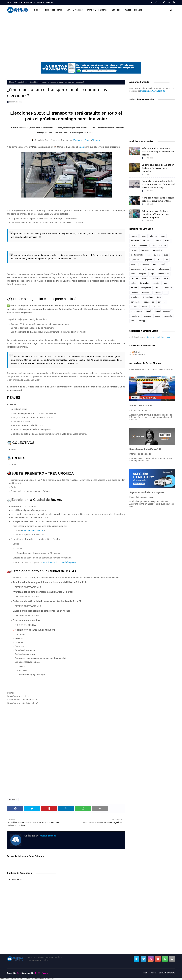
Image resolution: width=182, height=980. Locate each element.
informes (153, 236)
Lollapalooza (148, 297)
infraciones (155, 307)
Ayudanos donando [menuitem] (133, 10)
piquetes (149, 260)
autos (163, 236)
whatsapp (141, 321)
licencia (149, 311)
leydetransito (136, 260)
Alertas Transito (48, 836)
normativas (144, 264)
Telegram (97, 140)
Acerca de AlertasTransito (24, 2)
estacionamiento (137, 269)
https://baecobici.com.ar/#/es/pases (59, 562)
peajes (164, 264)
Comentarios (139, 355)
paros (133, 246)
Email (87, 140)
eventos (134, 250)
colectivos (135, 241)
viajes (152, 274)
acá (82, 147)
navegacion (135, 316)
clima (153, 246)
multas (134, 283)
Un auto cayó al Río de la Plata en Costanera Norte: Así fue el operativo (158, 168)
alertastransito (137, 255)
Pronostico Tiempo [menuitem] (54, 10)
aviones (157, 255)
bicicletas (152, 269)
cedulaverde (149, 302)
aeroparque (136, 302)
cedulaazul (147, 293)
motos (144, 278)
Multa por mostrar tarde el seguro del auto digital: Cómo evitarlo (158, 199)
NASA (159, 297)
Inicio (9, 2)
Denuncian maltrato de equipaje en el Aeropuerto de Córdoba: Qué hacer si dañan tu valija (158, 184)
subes (157, 316)
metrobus (156, 283)
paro (148, 255)
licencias (163, 246)
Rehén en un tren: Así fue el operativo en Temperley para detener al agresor (155, 214)
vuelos (134, 264)
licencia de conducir (163, 311)
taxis (166, 278)
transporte (28, 82)
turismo (159, 260)
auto (166, 283)
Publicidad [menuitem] (116, 10)
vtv (167, 260)
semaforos (135, 297)
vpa (132, 321)
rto (166, 293)
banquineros (155, 278)
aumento (169, 288)
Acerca (153, 973)
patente (158, 293)
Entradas (137, 352)
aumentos (143, 246)
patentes (134, 278)
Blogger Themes (41, 973)
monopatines (146, 288)
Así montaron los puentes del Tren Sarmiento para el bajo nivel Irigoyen (158, 152)
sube (166, 255)
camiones (135, 293)
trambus (158, 288)
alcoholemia (164, 269)
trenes (143, 236)
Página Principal (15, 82)
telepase (143, 274)
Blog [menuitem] (36, 10)
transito (134, 236)
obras (155, 264)
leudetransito (136, 311)
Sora (19, 973)
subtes (168, 241)
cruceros (134, 307)
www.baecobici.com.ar (33, 531)
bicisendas (144, 283)
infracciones (148, 241)
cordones (162, 302)
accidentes (158, 250)
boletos (134, 288)
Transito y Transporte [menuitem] (97, 10)
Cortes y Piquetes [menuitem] (75, 10)
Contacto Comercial (45, 2)
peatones (147, 316)
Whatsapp (77, 140)
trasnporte (168, 316)
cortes (159, 241)
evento (144, 307)
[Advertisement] (91, 36)
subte (133, 274)
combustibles (164, 274)
